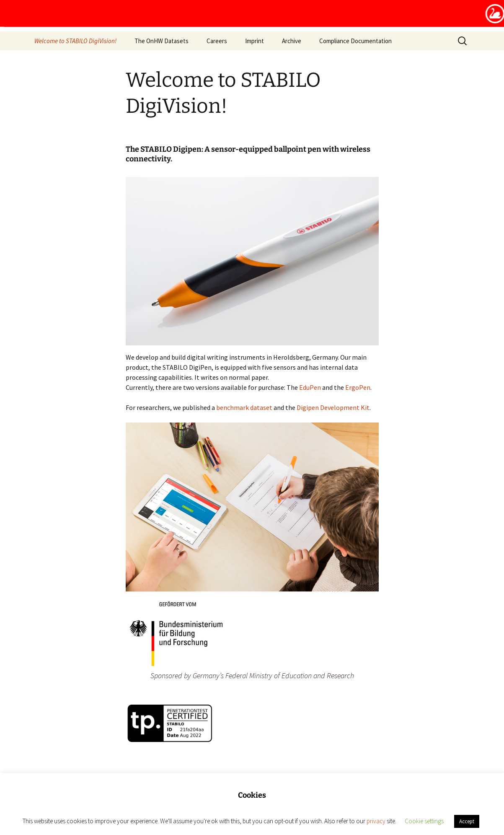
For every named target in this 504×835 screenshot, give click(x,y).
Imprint (255, 41)
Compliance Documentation (355, 41)
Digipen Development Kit (333, 407)
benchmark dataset (244, 407)
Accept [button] (467, 821)
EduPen (310, 387)
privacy (376, 821)
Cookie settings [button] (424, 821)
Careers (217, 41)
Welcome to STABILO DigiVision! (75, 41)
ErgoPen (358, 387)
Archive (292, 41)
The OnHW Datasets (162, 41)
